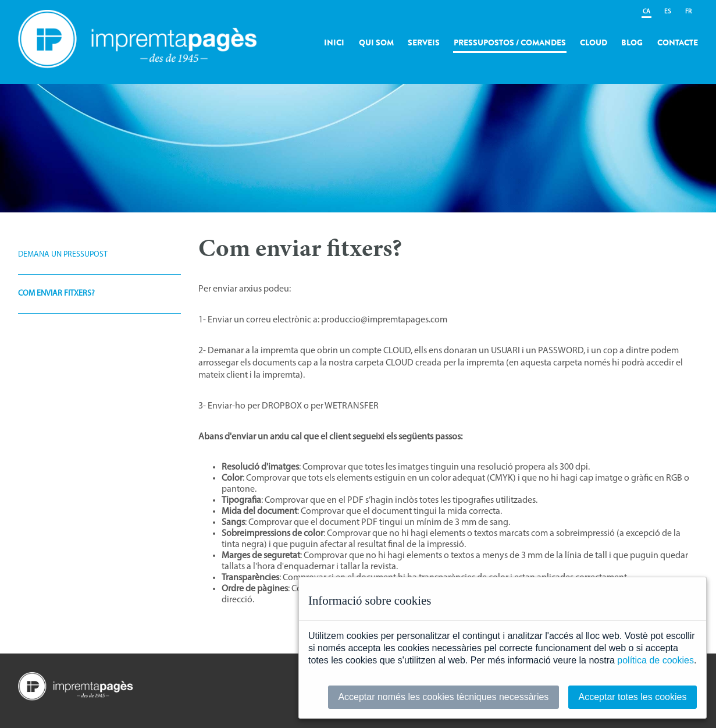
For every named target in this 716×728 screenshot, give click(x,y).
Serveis (424, 42)
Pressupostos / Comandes (510, 42)
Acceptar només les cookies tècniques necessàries (443, 697)
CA (646, 12)
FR (688, 12)
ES (668, 12)
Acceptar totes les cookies (633, 697)
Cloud (594, 42)
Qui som (376, 42)
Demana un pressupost (63, 255)
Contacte (678, 42)
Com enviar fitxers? (56, 294)
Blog (632, 42)
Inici (334, 42)
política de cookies (656, 660)
